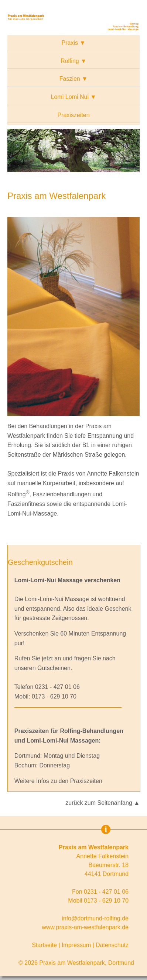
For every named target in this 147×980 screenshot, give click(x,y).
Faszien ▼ (73, 79)
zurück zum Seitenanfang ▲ (102, 803)
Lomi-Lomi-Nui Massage (57, 599)
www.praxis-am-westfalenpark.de (85, 927)
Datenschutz (112, 945)
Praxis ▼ (74, 43)
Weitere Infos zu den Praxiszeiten (58, 781)
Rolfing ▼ (73, 61)
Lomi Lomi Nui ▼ (74, 97)
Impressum (76, 945)
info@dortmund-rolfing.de (95, 918)
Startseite (44, 945)
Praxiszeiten (73, 115)
